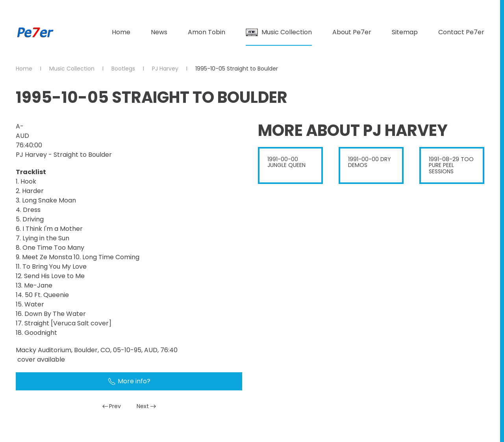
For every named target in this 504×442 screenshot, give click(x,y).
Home (121, 32)
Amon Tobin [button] (207, 32)
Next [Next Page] (146, 406)
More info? (129, 381)
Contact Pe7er (461, 32)
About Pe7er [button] (352, 32)
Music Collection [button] (279, 32)
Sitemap (405, 32)
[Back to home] (35, 32)
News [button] (159, 32)
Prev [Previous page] (112, 406)
